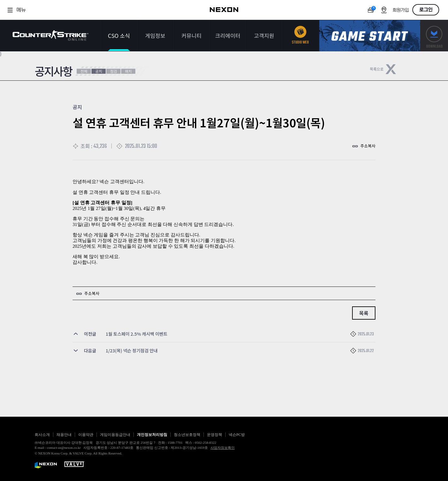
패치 (128, 71)
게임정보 (155, 35)
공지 (99, 71)
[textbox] (224, 225)
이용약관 (86, 435)
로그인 (426, 10)
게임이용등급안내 (115, 435)
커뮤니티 (192, 35)
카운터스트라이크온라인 (50, 35)
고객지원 (264, 35)
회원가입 (401, 10)
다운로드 (434, 36)
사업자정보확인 (223, 448)
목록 (364, 313)
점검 (114, 71)
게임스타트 (370, 36)
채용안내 (64, 435)
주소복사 (368, 146)
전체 (84, 71)
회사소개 (42, 435)
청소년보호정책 (187, 435)
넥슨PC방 (237, 435)
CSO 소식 (119, 35)
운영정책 (215, 435)
